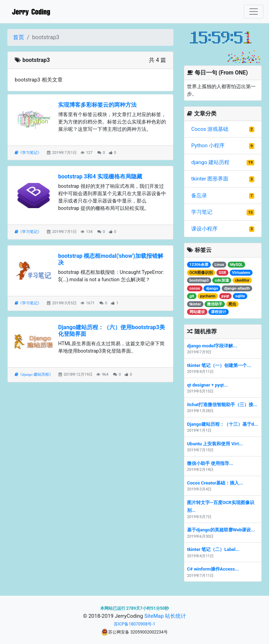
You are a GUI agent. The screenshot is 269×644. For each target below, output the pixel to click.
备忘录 (199, 196)
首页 (19, 37)
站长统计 (175, 616)
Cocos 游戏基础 (210, 129)
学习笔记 (202, 212)
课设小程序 (204, 229)
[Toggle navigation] (254, 12)
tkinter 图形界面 (210, 179)
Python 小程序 (208, 146)
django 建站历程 (210, 162)
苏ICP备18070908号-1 (135, 624)
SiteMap (154, 616)
